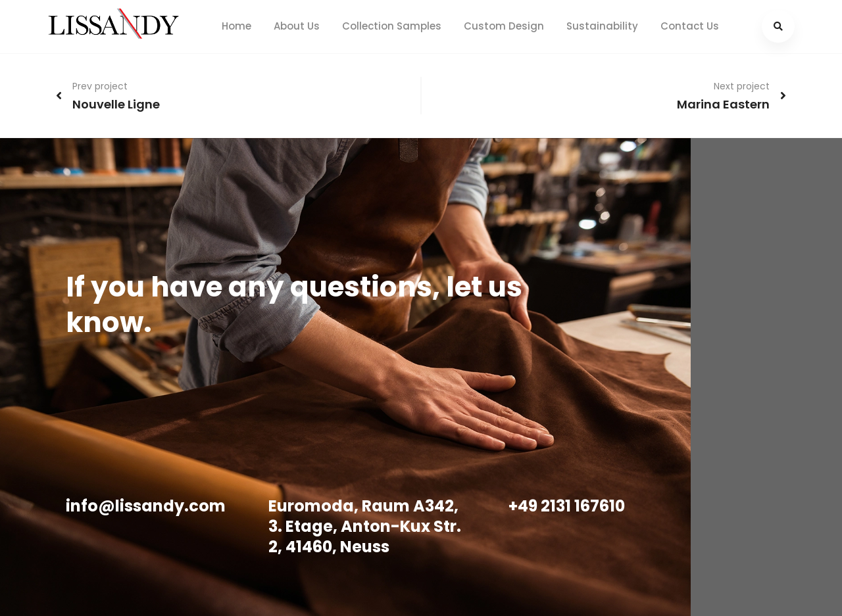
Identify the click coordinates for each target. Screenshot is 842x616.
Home (236, 26)
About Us (297, 26)
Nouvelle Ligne (116, 104)
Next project (742, 86)
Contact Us (690, 26)
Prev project (100, 86)
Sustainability (602, 26)
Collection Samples (392, 26)
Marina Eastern (723, 104)
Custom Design (504, 26)
